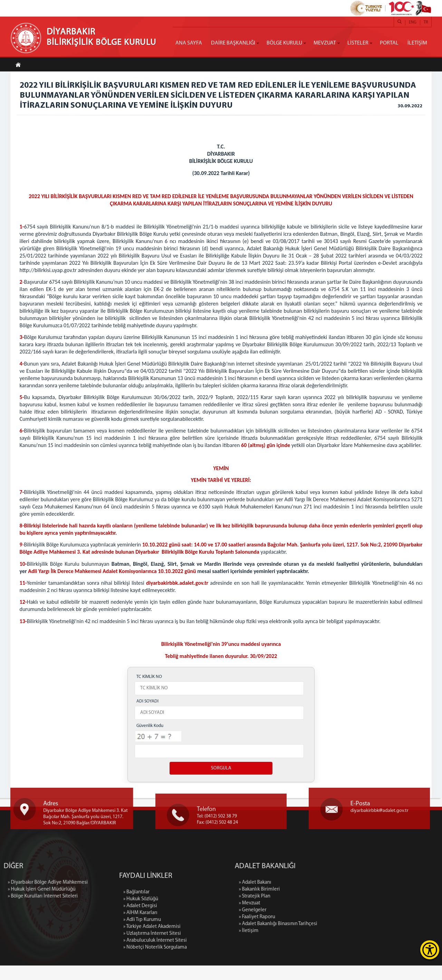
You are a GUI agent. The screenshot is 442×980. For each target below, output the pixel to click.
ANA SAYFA (189, 43)
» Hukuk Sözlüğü (141, 966)
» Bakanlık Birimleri (315, 904)
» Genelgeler (308, 925)
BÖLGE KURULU (284, 43)
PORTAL (389, 43)
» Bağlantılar (136, 959)
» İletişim (304, 945)
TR (426, 22)
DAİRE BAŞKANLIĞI (233, 43)
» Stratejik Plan (310, 911)
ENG (413, 22)
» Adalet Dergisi (140, 973)
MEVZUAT (325, 43)
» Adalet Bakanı (310, 897)
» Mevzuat (305, 918)
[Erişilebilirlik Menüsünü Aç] (430, 950)
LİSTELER (358, 43)
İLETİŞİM (417, 43)
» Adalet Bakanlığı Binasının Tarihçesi (333, 938)
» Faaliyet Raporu (312, 932)
